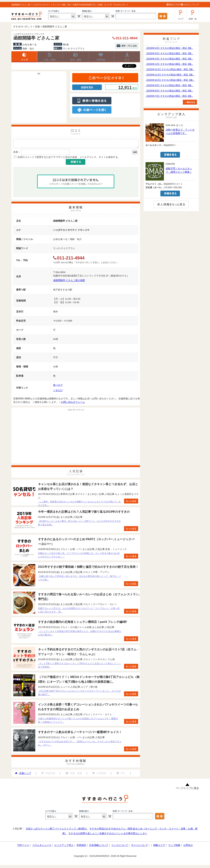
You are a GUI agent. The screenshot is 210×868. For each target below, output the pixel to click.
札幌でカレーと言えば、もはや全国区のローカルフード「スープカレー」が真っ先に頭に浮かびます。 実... (79, 611)
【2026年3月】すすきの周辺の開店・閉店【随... (169, 53)
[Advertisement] (39, 99)
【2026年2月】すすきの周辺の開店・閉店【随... (169, 59)
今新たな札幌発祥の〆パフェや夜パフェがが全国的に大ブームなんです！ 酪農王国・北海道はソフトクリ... (78, 721)
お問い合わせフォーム (73, 403)
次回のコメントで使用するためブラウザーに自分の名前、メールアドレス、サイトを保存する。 (69, 158)
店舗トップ (24, 57)
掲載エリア (159, 846)
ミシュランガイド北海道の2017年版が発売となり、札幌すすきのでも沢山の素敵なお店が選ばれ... (80, 634)
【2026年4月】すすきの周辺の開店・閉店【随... (169, 48)
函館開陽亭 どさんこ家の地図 (69, 281)
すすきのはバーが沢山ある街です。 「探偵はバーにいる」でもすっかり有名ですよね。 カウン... (80, 744)
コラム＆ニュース (42, 846)
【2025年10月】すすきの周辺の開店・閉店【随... (170, 80)
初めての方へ (176, 5)
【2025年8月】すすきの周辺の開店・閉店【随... (169, 91)
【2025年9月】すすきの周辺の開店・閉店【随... (169, 85)
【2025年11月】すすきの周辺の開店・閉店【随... (170, 75)
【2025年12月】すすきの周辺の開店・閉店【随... (170, 69)
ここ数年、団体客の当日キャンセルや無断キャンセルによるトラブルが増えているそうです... (79, 505)
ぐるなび (58, 391)
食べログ (58, 386)
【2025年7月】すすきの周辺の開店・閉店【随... (169, 96)
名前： (17, 153)
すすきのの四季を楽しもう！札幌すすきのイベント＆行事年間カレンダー (108, 834)
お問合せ (188, 846)
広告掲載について (99, 846)
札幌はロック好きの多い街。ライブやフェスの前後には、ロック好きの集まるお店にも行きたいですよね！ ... (79, 556)
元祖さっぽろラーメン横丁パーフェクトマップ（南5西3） (57, 830)
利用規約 (81, 846)
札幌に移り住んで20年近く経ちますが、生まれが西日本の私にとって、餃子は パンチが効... (79, 579)
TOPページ (23, 846)
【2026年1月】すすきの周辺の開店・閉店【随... (169, 64)
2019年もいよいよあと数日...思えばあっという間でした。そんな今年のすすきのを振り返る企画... (79, 524)
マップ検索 (174, 846)
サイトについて (140, 846)
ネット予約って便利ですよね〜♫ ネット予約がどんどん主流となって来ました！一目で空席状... (79, 666)
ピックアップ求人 (64, 846)
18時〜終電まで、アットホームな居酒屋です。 (180, 131)
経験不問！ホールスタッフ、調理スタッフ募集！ (179, 170)
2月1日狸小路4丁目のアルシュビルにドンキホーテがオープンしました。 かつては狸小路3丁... (79, 694)
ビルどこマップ (191, 5)
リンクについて (120, 846)
